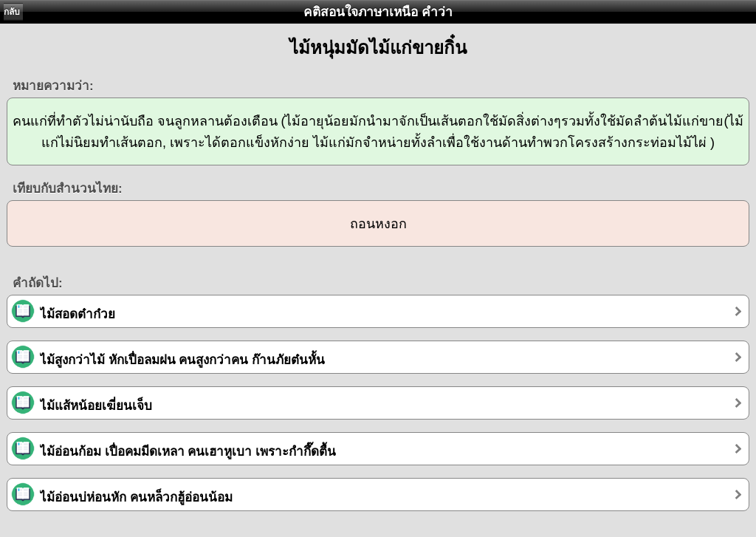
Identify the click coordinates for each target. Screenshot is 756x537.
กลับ (12, 12)
